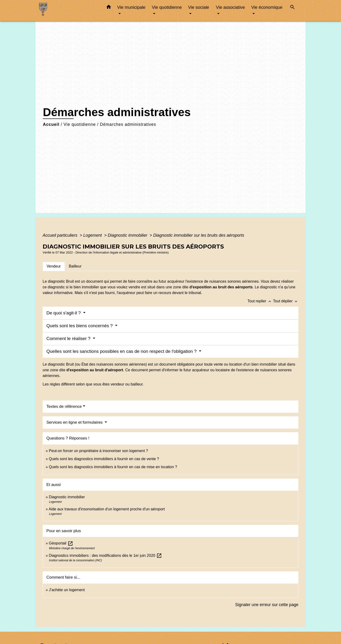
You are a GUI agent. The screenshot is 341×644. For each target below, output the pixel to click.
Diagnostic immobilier (128, 235)
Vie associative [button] (230, 7)
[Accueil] (69, 11)
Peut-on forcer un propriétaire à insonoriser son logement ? (98, 451)
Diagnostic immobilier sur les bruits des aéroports (199, 235)
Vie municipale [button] (131, 7)
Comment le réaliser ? (69, 338)
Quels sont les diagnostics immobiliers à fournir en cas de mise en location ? (113, 467)
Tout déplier (286, 301)
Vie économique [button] (267, 7)
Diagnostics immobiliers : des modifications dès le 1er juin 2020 (105, 556)
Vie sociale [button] (199, 7)
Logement (93, 235)
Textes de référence (64, 406)
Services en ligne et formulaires (75, 422)
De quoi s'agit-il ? (64, 313)
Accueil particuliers (61, 235)
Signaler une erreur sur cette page (267, 605)
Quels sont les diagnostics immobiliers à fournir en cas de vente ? (104, 459)
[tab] (54, 266)
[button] (109, 8)
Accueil (51, 124)
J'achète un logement (67, 590)
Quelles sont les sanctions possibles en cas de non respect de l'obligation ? (122, 351)
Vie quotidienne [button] (167, 7)
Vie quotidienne (80, 124)
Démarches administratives (128, 124)
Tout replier (260, 301)
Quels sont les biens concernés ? (80, 326)
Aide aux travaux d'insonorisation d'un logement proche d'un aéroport (107, 509)
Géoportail (61, 543)
